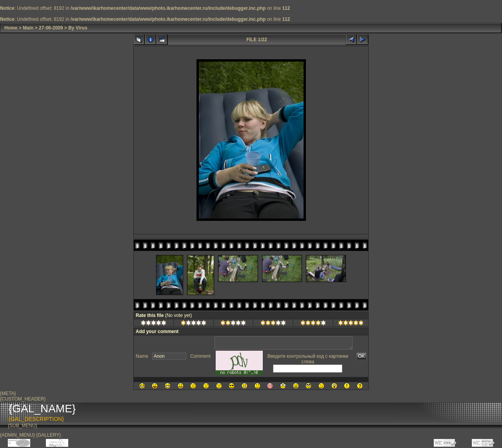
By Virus (78, 28)
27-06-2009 (51, 28)
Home (11, 28)
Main (28, 28)
